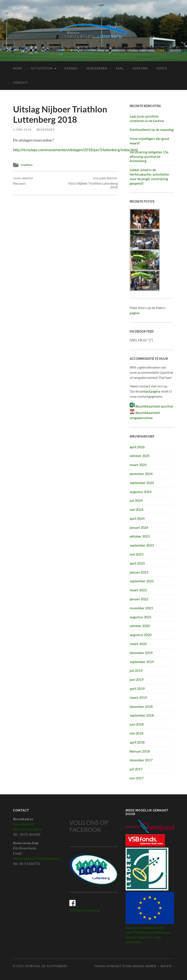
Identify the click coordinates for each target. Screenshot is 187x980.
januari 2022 (139, 599)
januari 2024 (139, 527)
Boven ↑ (167, 966)
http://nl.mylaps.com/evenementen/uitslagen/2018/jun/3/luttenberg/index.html (75, 150)
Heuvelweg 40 (24, 824)
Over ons (140, 68)
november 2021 (141, 608)
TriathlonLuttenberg (84, 910)
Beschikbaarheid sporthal (154, 406)
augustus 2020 (141, 635)
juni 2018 (137, 724)
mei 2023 (137, 554)
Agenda (71, 68)
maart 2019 (138, 697)
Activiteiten (42, 68)
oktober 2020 (140, 626)
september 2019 (142, 662)
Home (18, 68)
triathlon (27, 165)
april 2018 (137, 742)
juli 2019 (136, 670)
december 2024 (141, 474)
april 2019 (137, 688)
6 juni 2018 (22, 130)
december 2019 (141, 653)
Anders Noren (144, 966)
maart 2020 (138, 644)
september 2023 (142, 545)
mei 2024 (137, 509)
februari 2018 (140, 751)
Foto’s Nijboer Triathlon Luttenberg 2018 (92, 183)
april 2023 (137, 563)
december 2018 (141, 706)
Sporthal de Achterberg (46, 966)
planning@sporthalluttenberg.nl (37, 858)
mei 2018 (137, 733)
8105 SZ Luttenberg (28, 829)
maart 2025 (138, 465)
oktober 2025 (140, 456)
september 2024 (142, 483)
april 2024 (137, 518)
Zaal (120, 68)
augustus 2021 (141, 617)
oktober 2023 (140, 536)
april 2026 (137, 447)
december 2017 (141, 760)
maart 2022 (138, 590)
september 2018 (142, 715)
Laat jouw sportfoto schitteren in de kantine (147, 118)
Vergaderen (97, 68)
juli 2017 (136, 769)
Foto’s (162, 68)
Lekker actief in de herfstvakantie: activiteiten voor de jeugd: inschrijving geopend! (149, 176)
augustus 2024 (141, 492)
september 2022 (142, 581)
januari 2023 (139, 572)
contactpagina (150, 391)
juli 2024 (136, 500)
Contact (20, 83)
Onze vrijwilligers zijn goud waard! (149, 141)
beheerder (46, 130)
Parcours (23, 181)
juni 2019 (137, 679)
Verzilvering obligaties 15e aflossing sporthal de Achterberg (149, 156)
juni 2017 (137, 778)
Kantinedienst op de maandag (152, 129)
